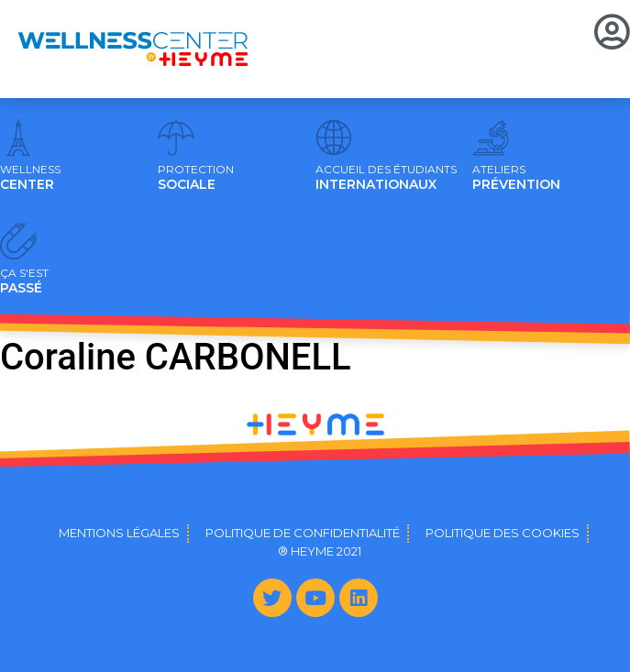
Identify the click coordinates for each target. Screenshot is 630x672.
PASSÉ (24, 281)
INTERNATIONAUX (386, 178)
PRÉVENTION (516, 178)
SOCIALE (196, 178)
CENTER (30, 178)
